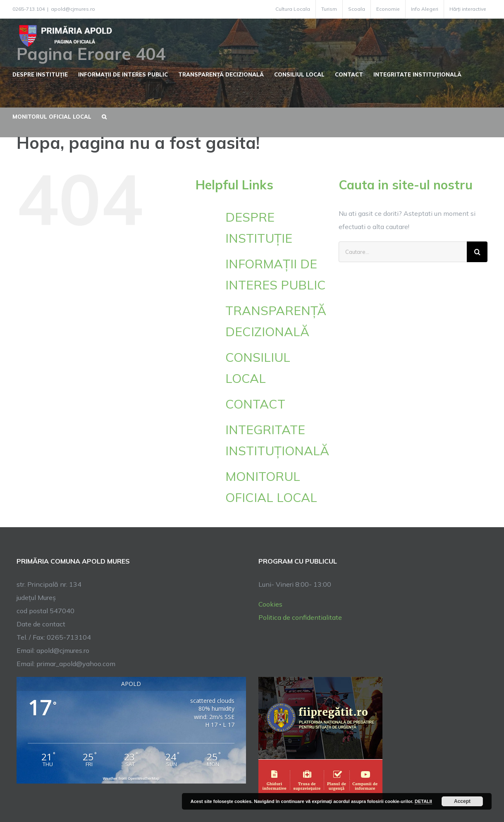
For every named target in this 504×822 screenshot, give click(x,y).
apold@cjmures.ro (73, 9)
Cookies (270, 604)
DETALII (423, 801)
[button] (104, 116)
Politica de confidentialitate (300, 617)
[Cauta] (477, 252)
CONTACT (255, 404)
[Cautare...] (403, 252)
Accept (462, 801)
